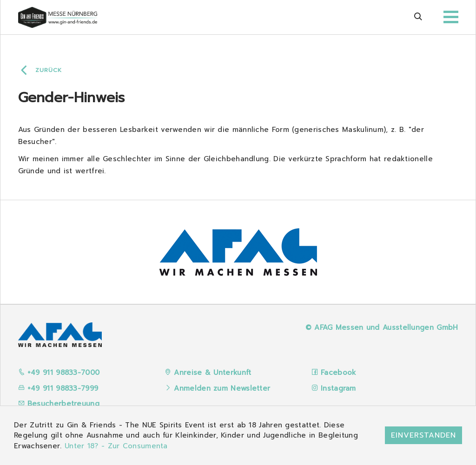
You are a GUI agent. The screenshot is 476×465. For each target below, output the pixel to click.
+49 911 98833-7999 (58, 388)
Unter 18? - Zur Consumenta (116, 446)
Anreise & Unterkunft (212, 373)
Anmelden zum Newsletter (222, 388)
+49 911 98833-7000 (59, 373)
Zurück (49, 70)
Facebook (338, 373)
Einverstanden (423, 435)
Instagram (338, 388)
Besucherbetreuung (59, 404)
